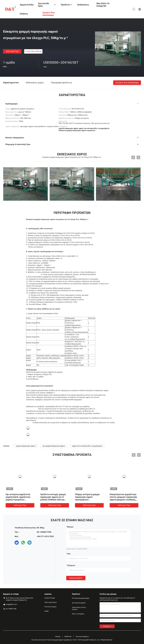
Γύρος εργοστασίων (51, 602)
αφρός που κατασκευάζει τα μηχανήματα (87, 446)
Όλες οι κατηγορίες (78, 614)
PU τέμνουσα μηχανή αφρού (81, 598)
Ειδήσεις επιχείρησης (26, 15)
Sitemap (58, 637)
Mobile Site (68, 637)
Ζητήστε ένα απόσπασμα (127, 82)
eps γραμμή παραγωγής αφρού (54, 446)
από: (69, 554)
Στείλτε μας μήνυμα (33, 51)
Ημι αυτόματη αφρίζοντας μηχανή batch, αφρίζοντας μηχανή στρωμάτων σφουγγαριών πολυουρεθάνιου (18, 500)
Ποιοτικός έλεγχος (50, 607)
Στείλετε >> (107, 626)
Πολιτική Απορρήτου (82, 637)
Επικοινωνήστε (76, 578)
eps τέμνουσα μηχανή (79, 603)
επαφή (47, 611)
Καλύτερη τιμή (12, 51)
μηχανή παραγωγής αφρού (26, 446)
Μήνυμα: (70, 527)
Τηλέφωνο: (71, 565)
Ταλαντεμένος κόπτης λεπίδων (79, 608)
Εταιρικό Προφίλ (50, 598)
